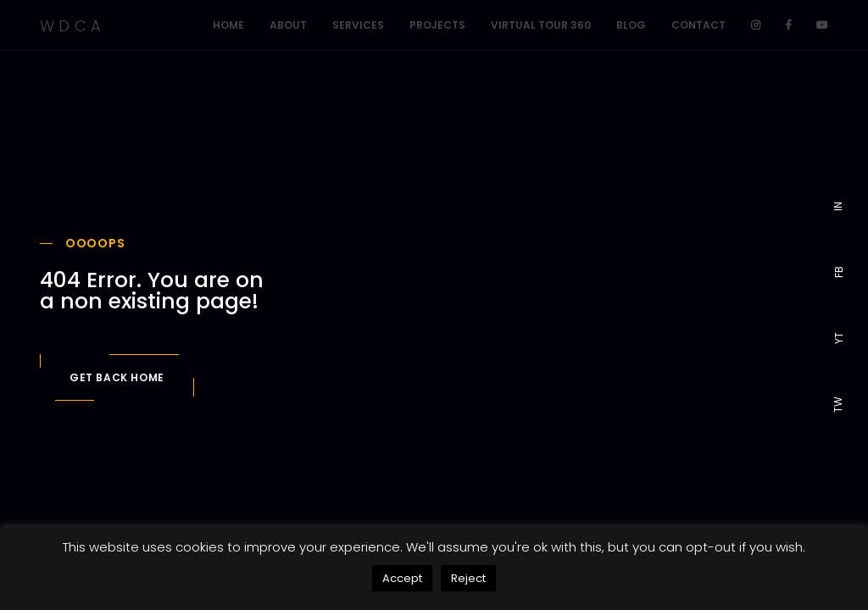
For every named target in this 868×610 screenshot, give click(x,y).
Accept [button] (402, 578)
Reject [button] (468, 578)
